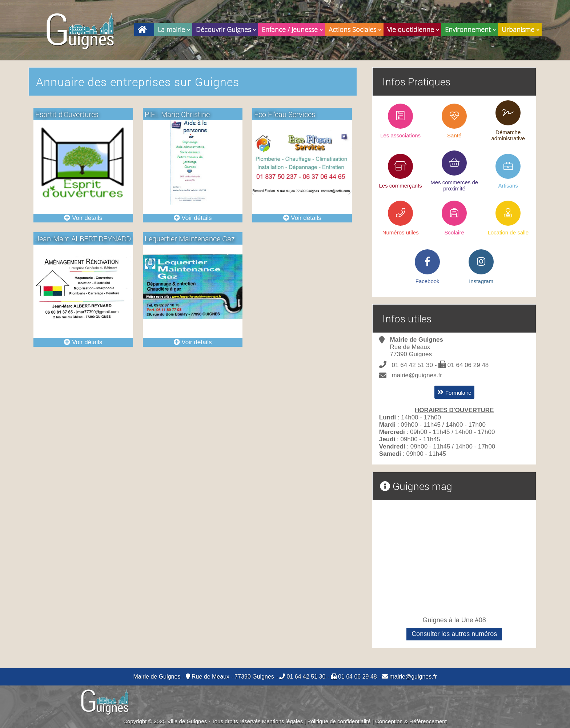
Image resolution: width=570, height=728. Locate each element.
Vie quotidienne (414, 29)
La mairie (175, 29)
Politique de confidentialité (339, 721)
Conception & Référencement (411, 721)
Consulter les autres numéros (454, 634)
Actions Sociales (356, 29)
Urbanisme (522, 29)
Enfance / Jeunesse (293, 29)
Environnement (471, 29)
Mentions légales (283, 721)
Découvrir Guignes (227, 29)
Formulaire (454, 392)
